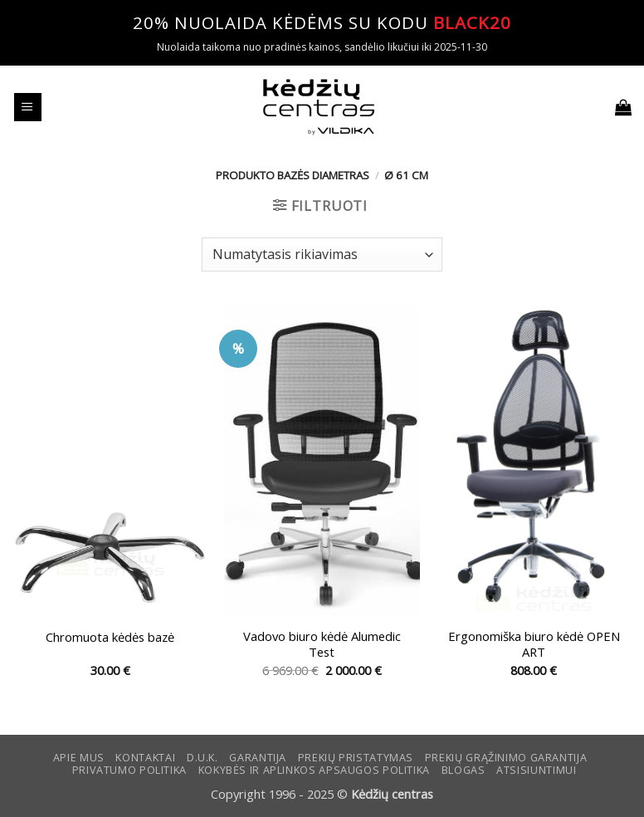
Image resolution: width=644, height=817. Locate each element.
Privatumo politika (129, 770)
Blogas (463, 770)
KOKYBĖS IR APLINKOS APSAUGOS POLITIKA (314, 770)
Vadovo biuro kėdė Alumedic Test (322, 644)
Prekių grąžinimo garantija (506, 758)
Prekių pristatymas (356, 758)
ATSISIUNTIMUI (536, 770)
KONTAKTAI (145, 758)
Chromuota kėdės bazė (110, 637)
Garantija (258, 758)
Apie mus (79, 758)
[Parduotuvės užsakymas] (322, 254)
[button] (28, 107)
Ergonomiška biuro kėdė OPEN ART (534, 644)
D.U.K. (202, 758)
